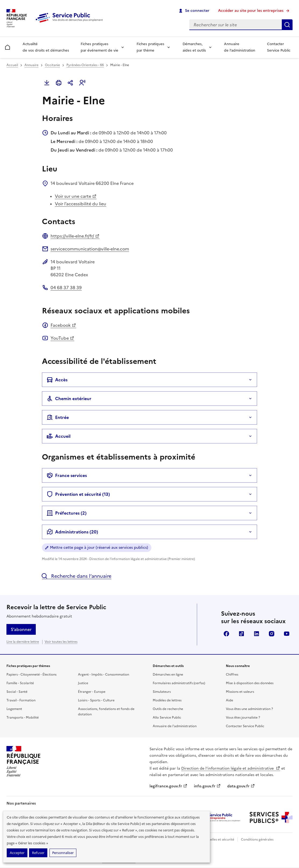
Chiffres (232, 675)
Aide (229, 700)
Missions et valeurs (240, 692)
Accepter (17, 853)
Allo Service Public (167, 718)
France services (67, 475)
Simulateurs (162, 692)
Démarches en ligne (168, 675)
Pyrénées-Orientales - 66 (85, 65)
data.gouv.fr (241, 786)
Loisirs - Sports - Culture (96, 700)
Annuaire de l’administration (240, 47)
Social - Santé (17, 692)
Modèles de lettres (167, 700)
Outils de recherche (168, 709)
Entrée (58, 417)
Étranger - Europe (92, 692)
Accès (57, 380)
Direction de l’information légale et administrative (231, 768)
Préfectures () (67, 513)
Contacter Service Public (279, 47)
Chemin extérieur (69, 399)
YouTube (62, 338)
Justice (83, 683)
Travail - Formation (21, 700)
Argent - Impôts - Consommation (104, 675)
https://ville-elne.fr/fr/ (75, 236)
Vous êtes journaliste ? (243, 718)
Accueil (12, 65)
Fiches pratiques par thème (150, 47)
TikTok (241, 634)
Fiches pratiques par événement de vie (99, 47)
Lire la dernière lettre (23, 642)
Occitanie (52, 65)
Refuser (38, 853)
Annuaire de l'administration (175, 726)
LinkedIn (257, 634)
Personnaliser (63, 853)
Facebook (63, 325)
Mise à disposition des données (250, 683)
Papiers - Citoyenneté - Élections (31, 675)
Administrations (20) (72, 532)
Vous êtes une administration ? (249, 709)
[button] (82, 83)
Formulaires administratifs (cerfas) (179, 683)
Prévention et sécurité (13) (78, 494)
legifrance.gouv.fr (168, 786)
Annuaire (31, 65)
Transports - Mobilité (23, 718)
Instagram (272, 634)
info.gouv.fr (207, 786)
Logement (14, 709)
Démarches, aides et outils (194, 47)
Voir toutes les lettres (61, 642)
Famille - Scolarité (20, 683)
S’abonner (21, 629)
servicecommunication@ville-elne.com (90, 249)
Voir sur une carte (76, 196)
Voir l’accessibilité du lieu (81, 204)
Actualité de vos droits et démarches (46, 47)
